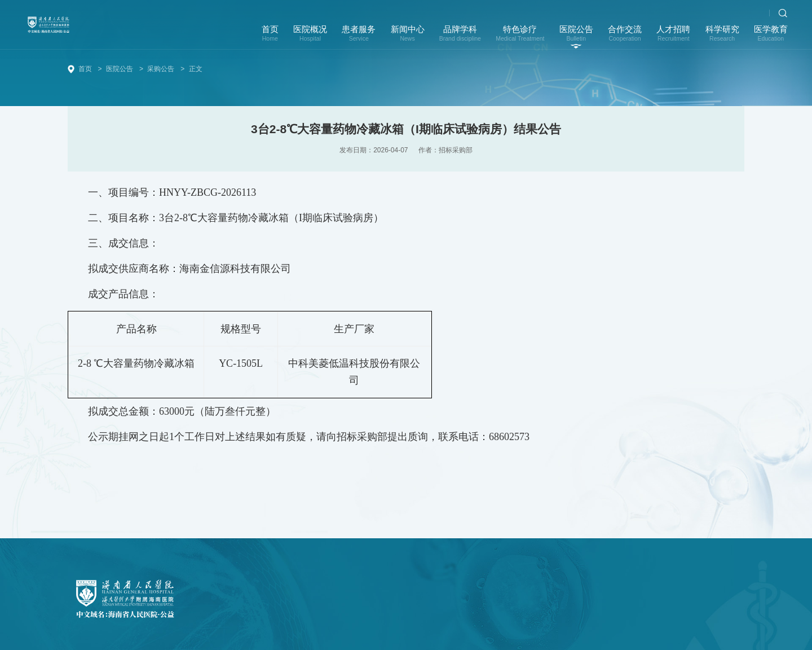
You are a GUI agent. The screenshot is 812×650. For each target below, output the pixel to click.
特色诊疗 (520, 38)
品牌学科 (460, 38)
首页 (270, 38)
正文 (196, 69)
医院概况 (310, 38)
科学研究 (722, 38)
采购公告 (161, 69)
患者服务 (359, 38)
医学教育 (771, 38)
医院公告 (576, 38)
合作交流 (625, 38)
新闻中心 (408, 38)
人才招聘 (673, 38)
